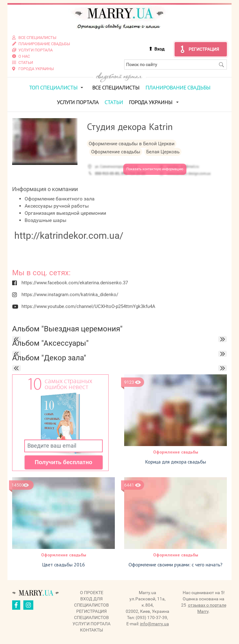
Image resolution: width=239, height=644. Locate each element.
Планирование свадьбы (178, 87)
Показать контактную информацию (155, 169)
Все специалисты (116, 87)
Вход (159, 49)
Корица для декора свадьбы (176, 462)
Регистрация (204, 49)
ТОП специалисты (53, 87)
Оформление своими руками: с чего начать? (176, 565)
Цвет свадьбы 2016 (63, 565)
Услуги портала (78, 102)
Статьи (114, 102)
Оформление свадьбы (176, 452)
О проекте (92, 593)
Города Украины (151, 102)
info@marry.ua (155, 624)
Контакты (91, 630)
